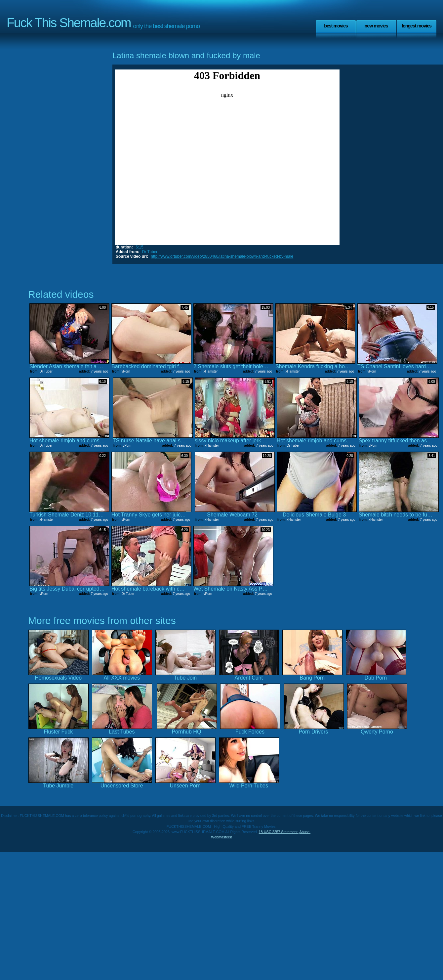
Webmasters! (221, 837)
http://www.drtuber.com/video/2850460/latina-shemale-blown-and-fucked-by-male (222, 256)
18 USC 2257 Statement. (279, 832)
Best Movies (336, 26)
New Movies (376, 26)
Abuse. (305, 832)
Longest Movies (417, 26)
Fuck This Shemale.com (69, 23)
